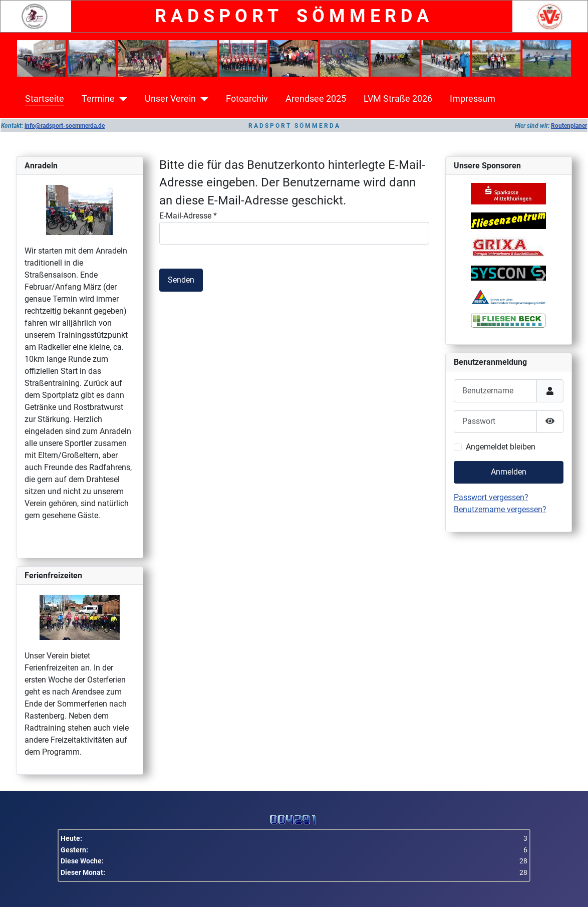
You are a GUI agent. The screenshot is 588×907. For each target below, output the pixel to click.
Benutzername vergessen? (500, 509)
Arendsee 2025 (316, 99)
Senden (181, 280)
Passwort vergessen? (491, 497)
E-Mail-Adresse (188, 216)
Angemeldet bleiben (501, 447)
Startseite (45, 99)
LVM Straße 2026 (398, 99)
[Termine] (121, 99)
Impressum (473, 99)
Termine (98, 99)
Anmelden (509, 472)
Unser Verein (170, 99)
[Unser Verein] (202, 99)
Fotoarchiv (247, 99)
